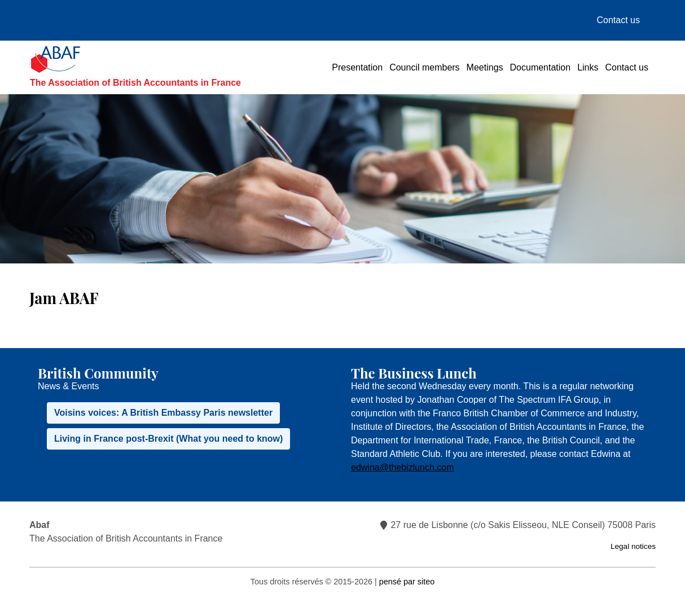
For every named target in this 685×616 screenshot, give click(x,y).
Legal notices (633, 546)
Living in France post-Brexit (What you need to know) (168, 439)
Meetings (485, 67)
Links (588, 67)
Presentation (357, 67)
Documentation (541, 67)
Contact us (618, 20)
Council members (424, 67)
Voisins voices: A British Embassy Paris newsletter (163, 413)
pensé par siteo (407, 582)
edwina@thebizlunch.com (403, 467)
